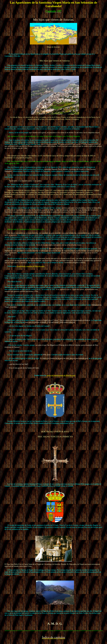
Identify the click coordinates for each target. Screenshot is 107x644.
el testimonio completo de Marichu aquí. (31, 266)
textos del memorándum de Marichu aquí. (61, 375)
